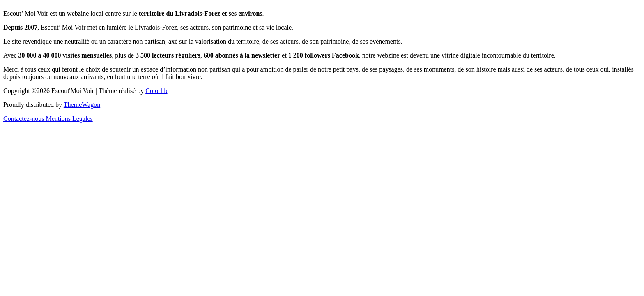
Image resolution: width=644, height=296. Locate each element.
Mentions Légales (69, 119)
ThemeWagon (82, 105)
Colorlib (156, 91)
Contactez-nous (25, 119)
